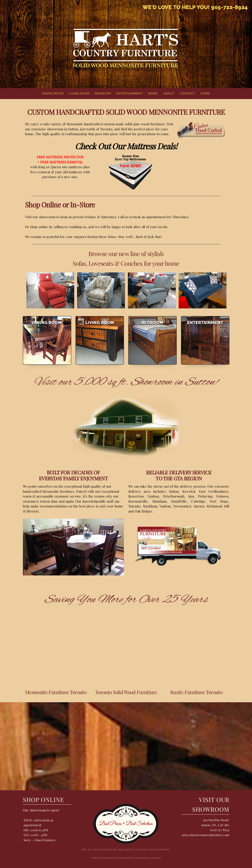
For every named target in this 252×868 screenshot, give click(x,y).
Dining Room (53, 93)
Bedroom (103, 93)
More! (153, 93)
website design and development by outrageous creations (126, 858)
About (169, 93)
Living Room (79, 93)
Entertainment (130, 93)
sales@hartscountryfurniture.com (205, 835)
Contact (188, 93)
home (205, 93)
